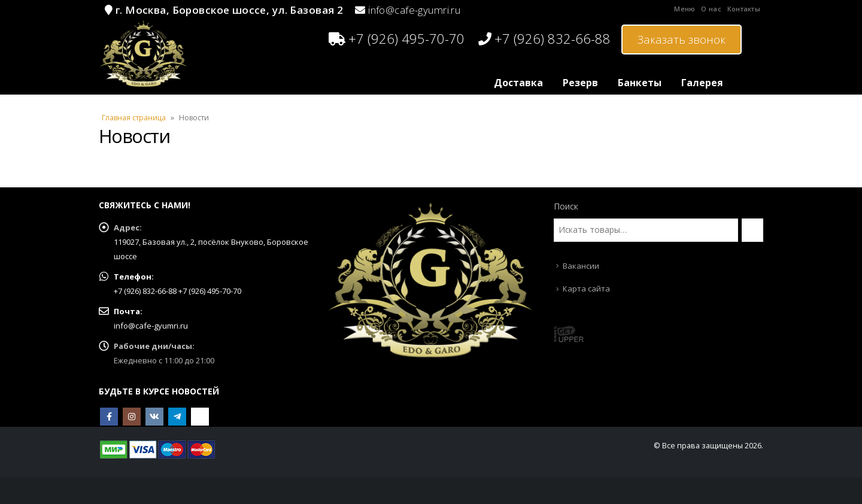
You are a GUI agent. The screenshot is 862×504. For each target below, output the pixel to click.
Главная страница (134, 118)
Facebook (109, 417)
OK (200, 417)
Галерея (702, 83)
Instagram (132, 417)
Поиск (566, 206)
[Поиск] (752, 230)
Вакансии (581, 266)
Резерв (580, 83)
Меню (685, 9)
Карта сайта (586, 289)
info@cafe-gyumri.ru (414, 10)
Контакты (744, 9)
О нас (711, 9)
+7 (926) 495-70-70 (397, 38)
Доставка (518, 83)
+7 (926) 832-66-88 (544, 38)
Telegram (177, 417)
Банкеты (640, 83)
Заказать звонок (682, 40)
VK (154, 417)
